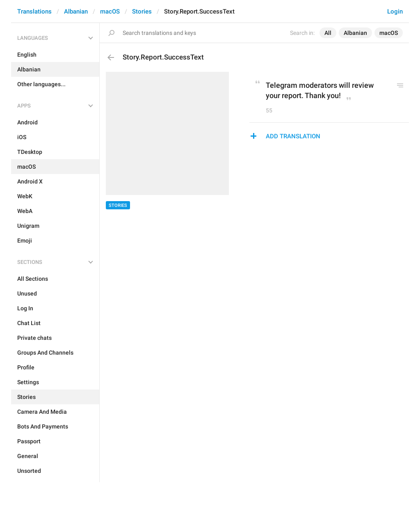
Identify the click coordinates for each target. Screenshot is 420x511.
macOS (110, 11)
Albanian (76, 11)
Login (395, 11)
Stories (142, 11)
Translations (34, 11)
